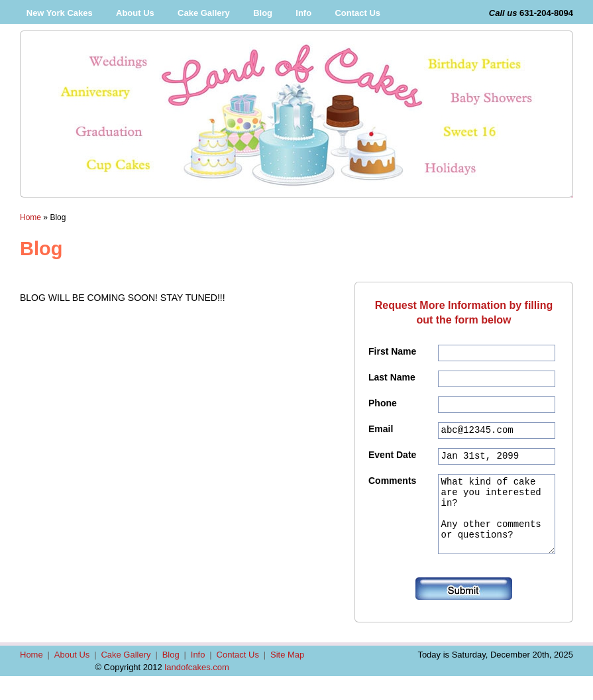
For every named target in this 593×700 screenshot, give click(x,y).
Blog (263, 13)
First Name (392, 351)
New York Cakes (60, 13)
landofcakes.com (197, 691)
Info (303, 13)
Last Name (392, 379)
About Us (135, 13)
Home (30, 217)
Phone (383, 407)
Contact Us (357, 13)
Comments (392, 491)
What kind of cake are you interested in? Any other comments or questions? (497, 531)
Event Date (392, 463)
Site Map (287, 678)
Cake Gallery (204, 13)
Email (381, 435)
